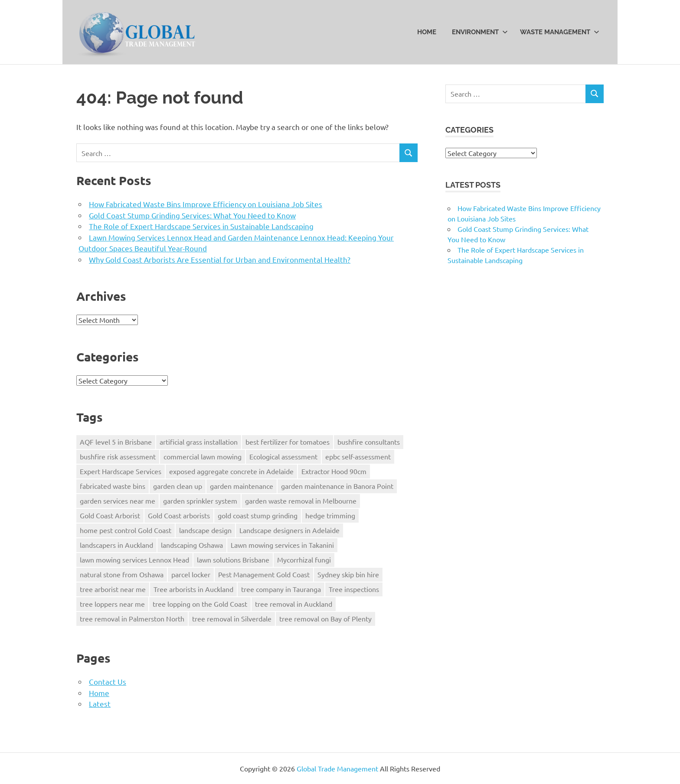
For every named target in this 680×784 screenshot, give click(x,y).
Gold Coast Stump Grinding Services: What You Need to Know (192, 215)
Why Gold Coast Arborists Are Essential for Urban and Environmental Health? (220, 259)
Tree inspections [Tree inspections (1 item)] (354, 589)
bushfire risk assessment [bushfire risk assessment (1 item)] (118, 456)
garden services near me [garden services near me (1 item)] (118, 501)
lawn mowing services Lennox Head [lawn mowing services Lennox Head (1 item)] (134, 560)
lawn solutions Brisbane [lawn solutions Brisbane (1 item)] (233, 560)
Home (427, 32)
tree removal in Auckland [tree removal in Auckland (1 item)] (294, 604)
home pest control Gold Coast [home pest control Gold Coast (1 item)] (126, 530)
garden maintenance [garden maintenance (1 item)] (242, 486)
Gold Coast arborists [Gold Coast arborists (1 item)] (179, 515)
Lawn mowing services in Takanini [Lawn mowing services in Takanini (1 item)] (282, 545)
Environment (480, 32)
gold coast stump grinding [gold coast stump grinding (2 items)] (258, 515)
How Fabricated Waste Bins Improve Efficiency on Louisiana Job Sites (206, 204)
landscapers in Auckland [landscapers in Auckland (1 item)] (116, 545)
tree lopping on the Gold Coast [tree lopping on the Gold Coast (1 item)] (200, 604)
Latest (100, 704)
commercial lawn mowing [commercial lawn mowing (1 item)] (203, 456)
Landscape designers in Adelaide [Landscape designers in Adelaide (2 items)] (289, 530)
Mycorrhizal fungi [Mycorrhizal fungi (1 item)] (304, 560)
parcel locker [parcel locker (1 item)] (191, 574)
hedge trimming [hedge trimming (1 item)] (330, 515)
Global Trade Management (337, 768)
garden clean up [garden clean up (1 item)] (178, 486)
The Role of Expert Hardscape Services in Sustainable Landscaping (201, 226)
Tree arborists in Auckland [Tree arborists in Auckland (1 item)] (193, 589)
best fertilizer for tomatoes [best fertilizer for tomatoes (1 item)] (288, 442)
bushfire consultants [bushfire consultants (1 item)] (369, 442)
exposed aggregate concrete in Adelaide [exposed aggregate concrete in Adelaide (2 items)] (231, 471)
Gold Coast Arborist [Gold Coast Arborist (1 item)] (110, 515)
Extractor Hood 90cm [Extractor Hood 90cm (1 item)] (334, 471)
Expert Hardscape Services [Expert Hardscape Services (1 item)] (121, 471)
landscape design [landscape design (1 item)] (205, 530)
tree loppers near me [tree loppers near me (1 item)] (112, 604)
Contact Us (108, 682)
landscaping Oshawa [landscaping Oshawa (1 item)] (192, 545)
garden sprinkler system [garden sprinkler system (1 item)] (200, 501)
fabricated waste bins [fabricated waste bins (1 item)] (113, 486)
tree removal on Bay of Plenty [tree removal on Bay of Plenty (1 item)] (325, 618)
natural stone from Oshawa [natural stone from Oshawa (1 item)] (122, 574)
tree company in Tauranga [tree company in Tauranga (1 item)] (281, 589)
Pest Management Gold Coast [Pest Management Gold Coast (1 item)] (264, 574)
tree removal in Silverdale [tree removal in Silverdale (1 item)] (232, 618)
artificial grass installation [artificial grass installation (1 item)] (199, 442)
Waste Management (560, 32)
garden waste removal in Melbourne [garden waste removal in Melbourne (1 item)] (301, 501)
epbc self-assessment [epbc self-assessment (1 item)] (358, 456)
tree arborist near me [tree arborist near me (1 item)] (113, 589)
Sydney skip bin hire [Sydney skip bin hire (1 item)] (348, 574)
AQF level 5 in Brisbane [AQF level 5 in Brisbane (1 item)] (116, 442)
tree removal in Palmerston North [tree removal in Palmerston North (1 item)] (132, 618)
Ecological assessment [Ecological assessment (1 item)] (283, 456)
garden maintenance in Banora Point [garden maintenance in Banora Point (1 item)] (337, 486)
